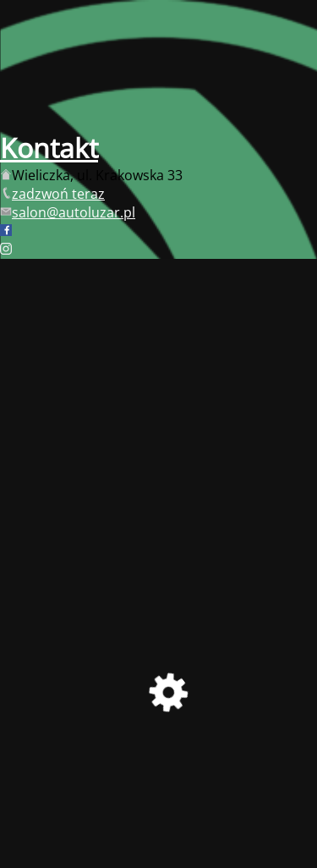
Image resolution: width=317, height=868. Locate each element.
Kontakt (49, 148)
